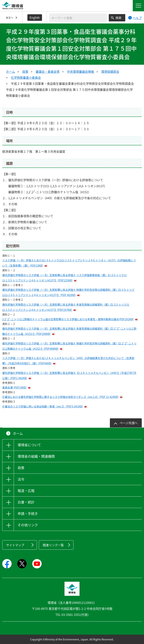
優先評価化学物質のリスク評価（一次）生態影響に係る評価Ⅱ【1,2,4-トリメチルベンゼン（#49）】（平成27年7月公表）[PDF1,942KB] (69, 375)
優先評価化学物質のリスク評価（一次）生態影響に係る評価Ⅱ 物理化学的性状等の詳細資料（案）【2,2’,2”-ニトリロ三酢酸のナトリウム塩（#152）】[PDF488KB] (69, 346)
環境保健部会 (110, 71)
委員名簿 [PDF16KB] (14, 387)
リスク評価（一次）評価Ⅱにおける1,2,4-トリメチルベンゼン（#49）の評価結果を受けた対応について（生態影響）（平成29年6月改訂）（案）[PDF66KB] (68, 361)
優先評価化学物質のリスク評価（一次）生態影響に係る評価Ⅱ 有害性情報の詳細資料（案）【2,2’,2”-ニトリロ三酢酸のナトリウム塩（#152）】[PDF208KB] (69, 331)
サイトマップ (15, 545)
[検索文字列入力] (78, 18)
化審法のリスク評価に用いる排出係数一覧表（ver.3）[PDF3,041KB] (43, 406)
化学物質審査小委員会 (26, 77)
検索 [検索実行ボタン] (118, 18)
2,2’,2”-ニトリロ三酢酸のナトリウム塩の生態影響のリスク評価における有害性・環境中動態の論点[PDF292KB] (68, 319)
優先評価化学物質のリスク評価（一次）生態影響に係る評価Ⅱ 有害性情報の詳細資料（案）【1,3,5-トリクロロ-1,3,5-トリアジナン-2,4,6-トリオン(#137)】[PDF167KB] (66, 307)
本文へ (9, 18)
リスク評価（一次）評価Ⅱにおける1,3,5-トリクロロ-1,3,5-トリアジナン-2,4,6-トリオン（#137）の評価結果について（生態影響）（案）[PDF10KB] (69, 263)
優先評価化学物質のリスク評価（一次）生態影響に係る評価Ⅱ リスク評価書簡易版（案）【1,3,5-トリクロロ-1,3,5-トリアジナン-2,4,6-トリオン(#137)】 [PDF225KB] (64, 278)
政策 (25, 71)
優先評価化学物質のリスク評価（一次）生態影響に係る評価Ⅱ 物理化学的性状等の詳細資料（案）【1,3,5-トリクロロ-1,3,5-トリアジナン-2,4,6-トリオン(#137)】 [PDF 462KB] (68, 292)
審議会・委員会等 (48, 71)
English (35, 17)
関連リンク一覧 (53, 545)
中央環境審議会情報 (80, 71)
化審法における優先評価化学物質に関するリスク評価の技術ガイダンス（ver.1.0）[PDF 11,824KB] (60, 397)
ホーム (10, 71)
